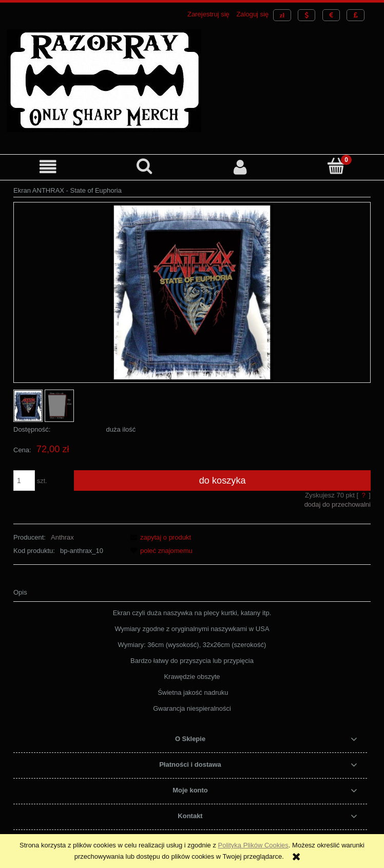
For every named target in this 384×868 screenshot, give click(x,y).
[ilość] (24, 481)
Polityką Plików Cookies (253, 845)
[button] (48, 167)
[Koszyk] (336, 166)
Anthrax (62, 537)
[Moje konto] (240, 167)
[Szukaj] (144, 166)
